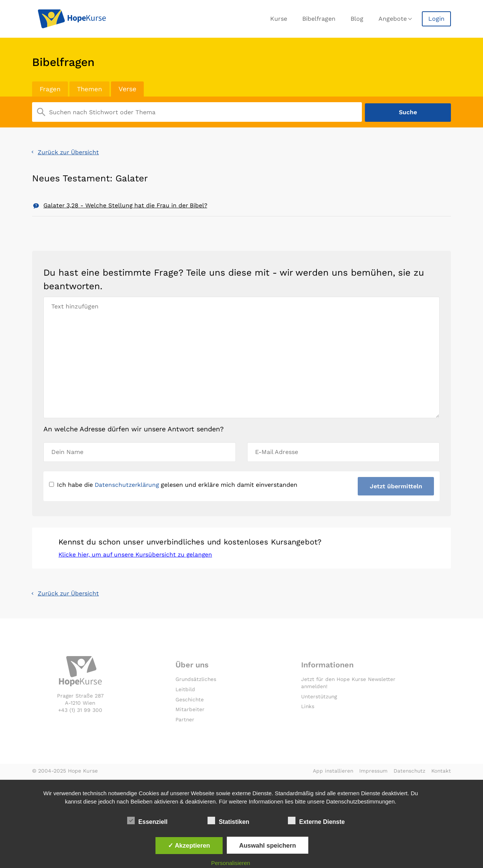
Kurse (279, 19)
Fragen (51, 89)
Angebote (393, 19)
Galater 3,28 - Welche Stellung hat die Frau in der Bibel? (126, 205)
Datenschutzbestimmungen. (361, 801)
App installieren (331, 773)
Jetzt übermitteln (396, 487)
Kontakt (441, 773)
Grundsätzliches (196, 681)
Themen (91, 89)
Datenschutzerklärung (128, 485)
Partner (185, 721)
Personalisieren (231, 863)
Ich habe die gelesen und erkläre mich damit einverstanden (174, 485)
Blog (357, 19)
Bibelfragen (319, 19)
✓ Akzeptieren (189, 845)
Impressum (372, 773)
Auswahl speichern (268, 845)
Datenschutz (408, 773)
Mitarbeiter (190, 711)
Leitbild (185, 691)
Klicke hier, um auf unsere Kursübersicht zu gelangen (137, 556)
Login (436, 19)
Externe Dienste (316, 820)
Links (308, 708)
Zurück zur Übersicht (69, 151)
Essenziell (147, 820)
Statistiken (228, 820)
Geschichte (190, 701)
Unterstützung (320, 698)
